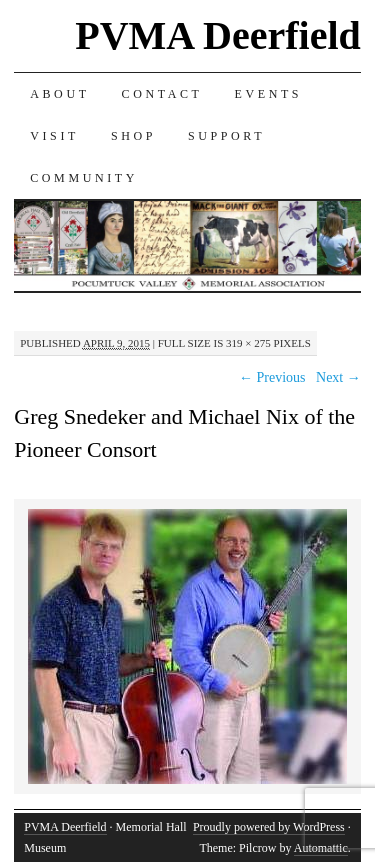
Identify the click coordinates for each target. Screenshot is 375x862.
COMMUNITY (84, 178)
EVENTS (269, 94)
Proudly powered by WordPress (269, 827)
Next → (338, 377)
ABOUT (59, 94)
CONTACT (162, 94)
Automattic (321, 848)
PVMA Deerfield (217, 35)
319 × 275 (248, 343)
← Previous (272, 377)
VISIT (54, 136)
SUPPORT (226, 136)
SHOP (133, 136)
